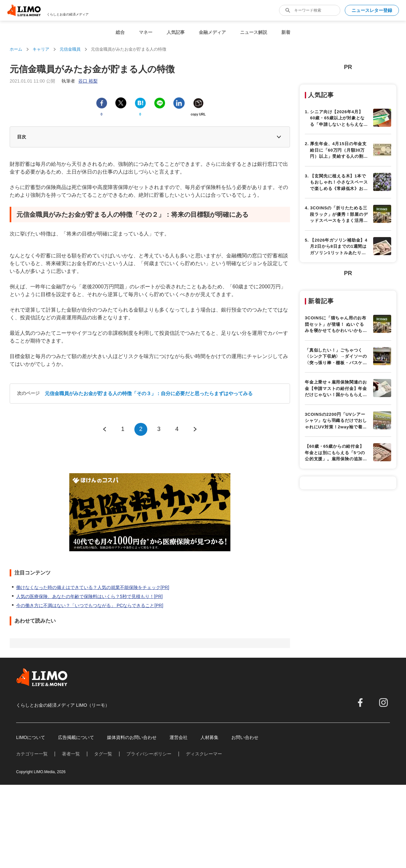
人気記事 (176, 32)
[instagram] (383, 703)
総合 (120, 32)
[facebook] (360, 703)
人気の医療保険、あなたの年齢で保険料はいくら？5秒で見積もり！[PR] (89, 596)
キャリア (41, 49)
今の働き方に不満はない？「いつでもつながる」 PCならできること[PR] (90, 605)
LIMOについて (31, 737)
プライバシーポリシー (149, 754)
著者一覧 (71, 754)
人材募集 (209, 737)
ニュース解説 (254, 32)
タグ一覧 (103, 754)
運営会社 (179, 737)
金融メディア (212, 32)
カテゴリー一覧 (32, 754)
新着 (286, 32)
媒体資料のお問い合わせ (132, 737)
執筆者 (80, 81)
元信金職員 (70, 49)
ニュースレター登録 (372, 10)
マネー (146, 32)
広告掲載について (76, 737)
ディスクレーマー (204, 754)
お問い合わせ (245, 737)
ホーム (16, 49)
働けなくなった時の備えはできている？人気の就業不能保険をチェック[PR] (93, 587)
